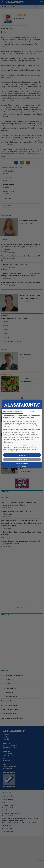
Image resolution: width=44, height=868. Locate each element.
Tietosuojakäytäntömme (22, 463)
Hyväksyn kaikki (22, 455)
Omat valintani (22, 460)
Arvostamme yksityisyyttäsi (12, 411)
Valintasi (32, 412)
